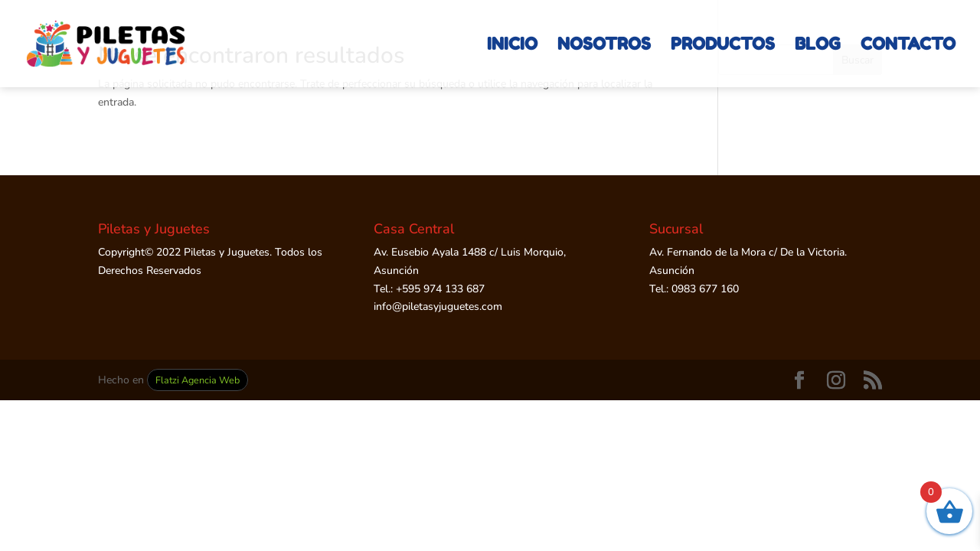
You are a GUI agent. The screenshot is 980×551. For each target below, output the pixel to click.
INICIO (512, 46)
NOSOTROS (604, 46)
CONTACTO (908, 46)
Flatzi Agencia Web (198, 380)
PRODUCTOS (723, 46)
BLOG (818, 46)
